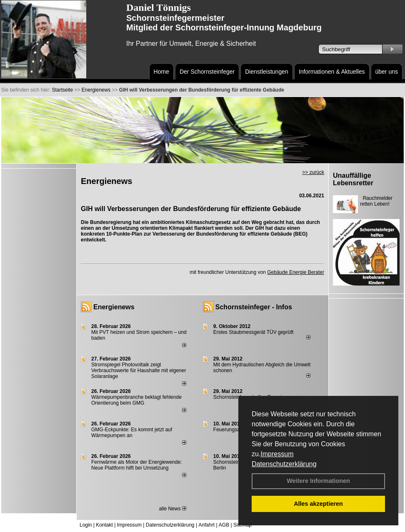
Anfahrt (206, 525)
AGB (224, 525)
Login (86, 525)
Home (161, 72)
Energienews (114, 307)
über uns (387, 72)
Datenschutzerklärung (284, 464)
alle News (172, 509)
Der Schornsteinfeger (207, 72)
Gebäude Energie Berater (296, 272)
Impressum (277, 454)
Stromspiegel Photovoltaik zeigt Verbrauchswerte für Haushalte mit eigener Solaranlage (139, 370)
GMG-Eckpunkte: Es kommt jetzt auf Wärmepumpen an (132, 433)
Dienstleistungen (267, 72)
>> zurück (313, 172)
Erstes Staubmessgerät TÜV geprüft (254, 332)
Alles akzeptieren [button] (318, 504)
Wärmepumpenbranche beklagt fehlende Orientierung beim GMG (136, 400)
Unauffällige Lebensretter (353, 179)
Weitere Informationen (318, 481)
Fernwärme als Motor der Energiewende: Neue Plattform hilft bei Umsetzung (136, 465)
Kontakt (104, 525)
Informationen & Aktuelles (332, 72)
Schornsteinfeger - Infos (254, 307)
